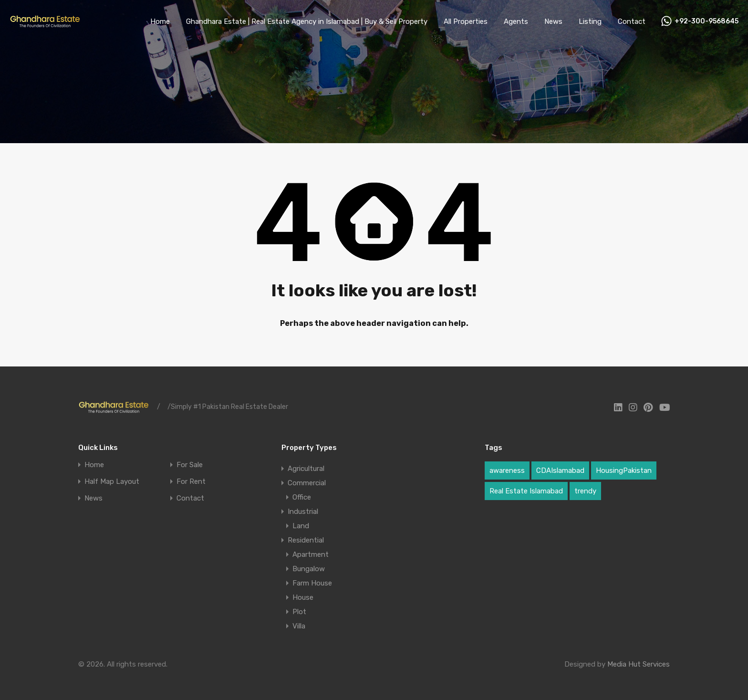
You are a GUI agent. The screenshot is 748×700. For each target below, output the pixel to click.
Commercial (307, 483)
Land (301, 526)
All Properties (466, 21)
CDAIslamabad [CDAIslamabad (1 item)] (560, 470)
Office (302, 497)
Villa (299, 626)
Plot (299, 612)
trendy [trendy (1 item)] (585, 491)
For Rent (191, 482)
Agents (516, 21)
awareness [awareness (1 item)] (507, 470)
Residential (306, 540)
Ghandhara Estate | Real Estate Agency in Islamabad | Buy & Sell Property (307, 21)
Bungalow (309, 569)
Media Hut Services (639, 664)
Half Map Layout (112, 482)
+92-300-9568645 (706, 21)
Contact (632, 21)
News (553, 21)
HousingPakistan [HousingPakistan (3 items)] (624, 470)
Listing (590, 21)
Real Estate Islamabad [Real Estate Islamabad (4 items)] (526, 491)
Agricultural (306, 469)
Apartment (311, 554)
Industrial (303, 512)
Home (160, 21)
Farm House (312, 583)
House (303, 597)
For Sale (190, 465)
